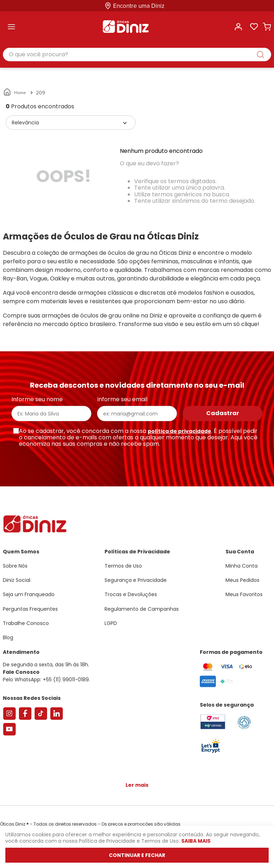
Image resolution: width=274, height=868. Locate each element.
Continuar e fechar (137, 855)
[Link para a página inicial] (15, 93)
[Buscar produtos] (264, 55)
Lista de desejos (254, 27)
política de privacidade (179, 431)
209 (40, 93)
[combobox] (137, 55)
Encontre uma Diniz (139, 6)
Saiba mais (196, 841)
